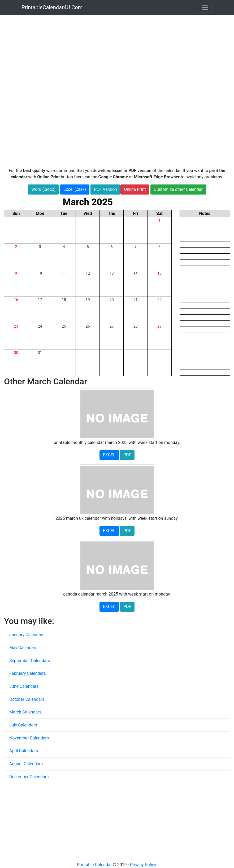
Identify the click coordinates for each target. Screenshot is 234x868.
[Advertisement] (117, 54)
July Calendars (23, 725)
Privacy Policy (143, 865)
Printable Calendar (94, 865)
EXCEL (109, 455)
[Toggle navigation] (205, 7)
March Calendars (25, 712)
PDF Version (105, 189)
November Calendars (29, 738)
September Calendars (30, 661)
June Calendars (24, 686)
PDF (127, 455)
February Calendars (28, 673)
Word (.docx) (43, 189)
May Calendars (23, 648)
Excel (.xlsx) (75, 189)
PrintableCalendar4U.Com (52, 7)
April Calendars (24, 751)
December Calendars (29, 777)
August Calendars (26, 764)
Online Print (135, 189)
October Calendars (27, 699)
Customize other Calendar (178, 189)
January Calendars (27, 635)
